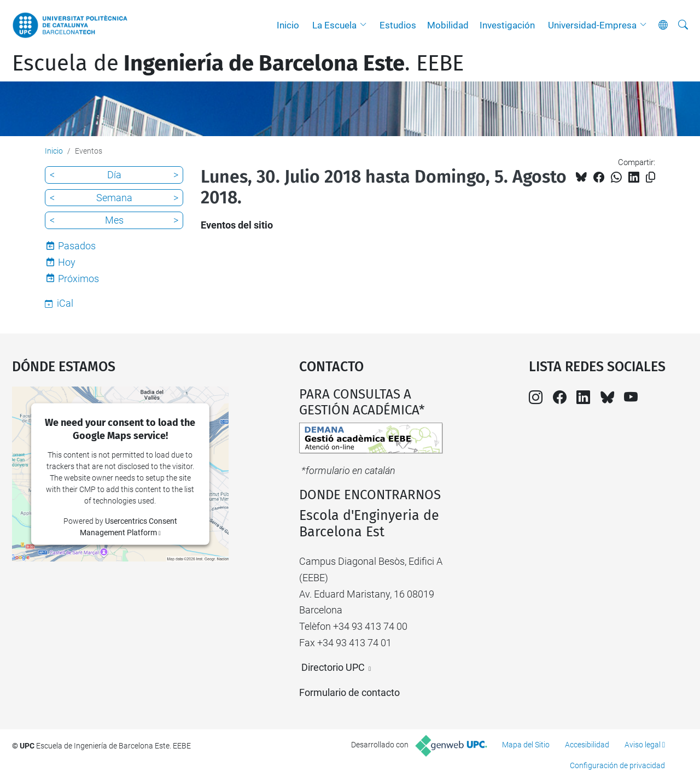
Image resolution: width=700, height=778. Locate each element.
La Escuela (334, 25)
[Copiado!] (651, 177)
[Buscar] (683, 25)
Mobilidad (448, 25)
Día (114, 175)
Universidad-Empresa (592, 25)
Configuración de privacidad (617, 765)
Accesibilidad (587, 745)
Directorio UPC (333, 667)
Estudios (398, 25)
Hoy (67, 262)
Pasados (77, 246)
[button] (366, 25)
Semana (114, 198)
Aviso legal (643, 745)
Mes (114, 220)
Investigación (507, 25)
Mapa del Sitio (526, 745)
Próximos (78, 279)
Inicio (288, 25)
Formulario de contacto (349, 692)
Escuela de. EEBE (238, 63)
